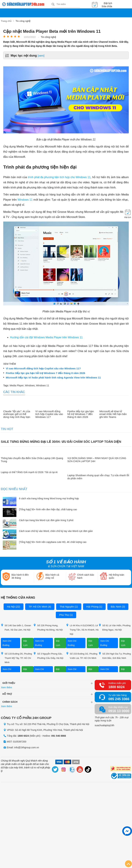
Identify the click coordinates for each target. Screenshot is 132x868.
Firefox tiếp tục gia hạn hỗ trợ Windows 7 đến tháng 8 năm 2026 (45, 373)
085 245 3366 (119, 699)
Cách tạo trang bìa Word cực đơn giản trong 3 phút (46, 520)
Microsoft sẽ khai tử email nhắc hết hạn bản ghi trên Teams (113, 414)
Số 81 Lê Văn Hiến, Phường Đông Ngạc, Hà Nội (115, 627)
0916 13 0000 (119, 711)
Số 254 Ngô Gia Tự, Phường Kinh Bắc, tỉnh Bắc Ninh (115, 656)
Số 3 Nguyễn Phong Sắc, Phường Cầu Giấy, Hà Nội (48, 656)
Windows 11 (42, 385)
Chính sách (10, 702)
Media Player (17, 385)
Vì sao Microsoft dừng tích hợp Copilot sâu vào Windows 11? (43, 368)
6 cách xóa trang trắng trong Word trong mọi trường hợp (49, 498)
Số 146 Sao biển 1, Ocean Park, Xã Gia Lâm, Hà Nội (16, 627)
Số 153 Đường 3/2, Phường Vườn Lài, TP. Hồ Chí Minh (82, 656)
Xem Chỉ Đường (7, 643)
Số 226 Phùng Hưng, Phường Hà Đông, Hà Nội (48, 627)
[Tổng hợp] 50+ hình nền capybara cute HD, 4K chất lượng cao (53, 542)
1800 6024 (117, 687)
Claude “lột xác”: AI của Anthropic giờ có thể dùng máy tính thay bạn (17, 414)
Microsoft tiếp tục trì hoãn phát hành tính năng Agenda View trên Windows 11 (53, 377)
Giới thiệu (9, 683)
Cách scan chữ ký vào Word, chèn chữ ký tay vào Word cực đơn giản (56, 531)
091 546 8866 (59, 735)
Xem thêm (7, 687)
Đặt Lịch (25, 643)
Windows (30, 385)
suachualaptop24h (104, 725)
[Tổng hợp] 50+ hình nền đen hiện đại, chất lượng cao (48, 509)
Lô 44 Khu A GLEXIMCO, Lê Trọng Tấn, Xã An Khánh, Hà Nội (82, 629)
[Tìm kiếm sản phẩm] (66, 4)
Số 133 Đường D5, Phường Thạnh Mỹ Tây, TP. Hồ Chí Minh (16, 658)
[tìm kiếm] (53, 5)
